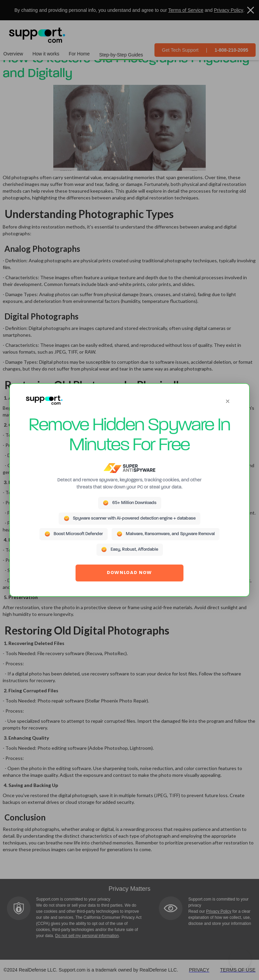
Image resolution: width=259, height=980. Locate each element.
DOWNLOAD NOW (129, 573)
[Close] (228, 401)
